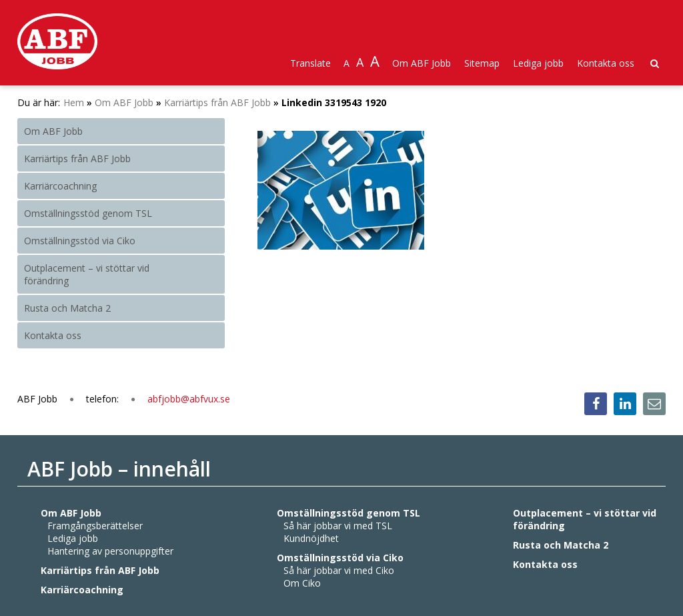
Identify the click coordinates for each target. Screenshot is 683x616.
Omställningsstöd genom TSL (88, 213)
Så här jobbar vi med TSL (338, 526)
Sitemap (482, 63)
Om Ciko (302, 583)
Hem (74, 102)
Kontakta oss (606, 63)
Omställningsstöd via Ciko (80, 241)
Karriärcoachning (60, 186)
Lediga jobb (538, 63)
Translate (310, 63)
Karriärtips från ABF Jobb (217, 102)
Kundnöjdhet (311, 538)
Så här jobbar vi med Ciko (339, 570)
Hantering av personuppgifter (110, 551)
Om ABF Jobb (422, 63)
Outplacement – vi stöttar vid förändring (87, 274)
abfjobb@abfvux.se (189, 399)
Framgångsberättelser (95, 526)
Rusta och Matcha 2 (67, 308)
